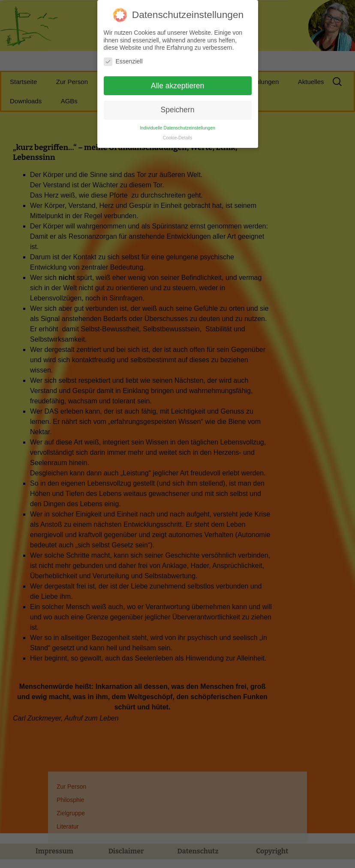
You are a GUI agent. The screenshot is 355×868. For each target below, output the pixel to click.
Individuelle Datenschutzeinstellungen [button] (177, 123)
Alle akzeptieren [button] (178, 81)
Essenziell (123, 57)
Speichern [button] (178, 105)
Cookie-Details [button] (177, 133)
